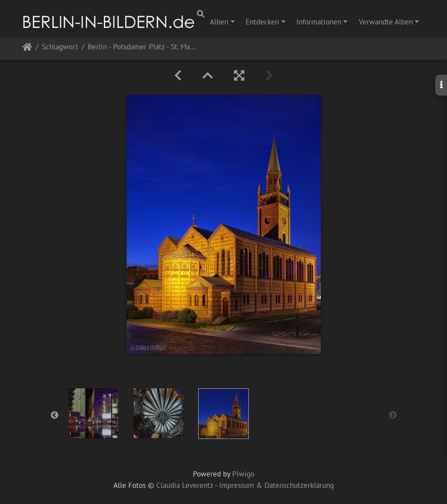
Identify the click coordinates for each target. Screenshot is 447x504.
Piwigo (243, 474)
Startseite (27, 49)
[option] (94, 413)
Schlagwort (60, 47)
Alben (219, 22)
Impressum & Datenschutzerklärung (277, 485)
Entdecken (262, 22)
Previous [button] (55, 415)
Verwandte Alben (386, 22)
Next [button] (393, 415)
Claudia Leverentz (185, 485)
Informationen (319, 22)
